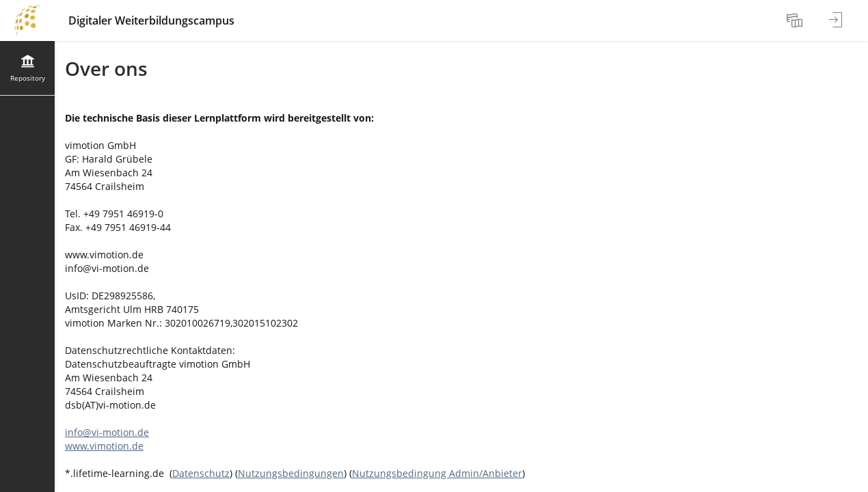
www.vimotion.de (104, 446)
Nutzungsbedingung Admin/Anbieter (437, 473)
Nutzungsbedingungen (291, 473)
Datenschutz (201, 473)
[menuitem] (796, 20)
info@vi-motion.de (107, 432)
